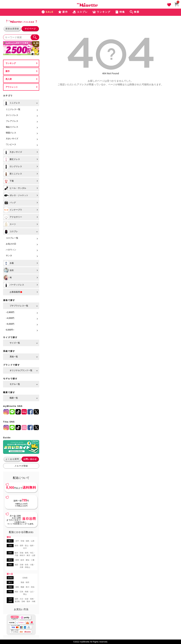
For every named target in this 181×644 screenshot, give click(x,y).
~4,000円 (10, 318)
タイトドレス (12, 115)
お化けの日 (11, 244)
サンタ (9, 256)
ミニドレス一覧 (13, 109)
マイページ (30, 29)
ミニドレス (12, 103)
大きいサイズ (12, 139)
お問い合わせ (30, 459)
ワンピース (11, 144)
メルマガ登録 (21, 466)
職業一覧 (14, 398)
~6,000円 (10, 324)
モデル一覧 (15, 384)
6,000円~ (10, 330)
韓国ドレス (11, 133)
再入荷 (9, 79)
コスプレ (11, 231)
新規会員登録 (12, 29)
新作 (8, 71)
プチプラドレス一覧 (19, 306)
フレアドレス (12, 121)
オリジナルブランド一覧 (21, 370)
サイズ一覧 (15, 343)
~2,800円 (10, 312)
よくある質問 (12, 459)
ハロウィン (11, 250)
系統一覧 (14, 357)
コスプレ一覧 (12, 238)
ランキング (11, 63)
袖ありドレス (12, 127)
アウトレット (12, 87)
